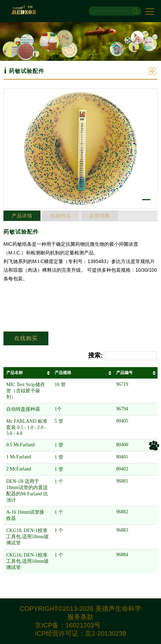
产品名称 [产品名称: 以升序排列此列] (15, 373)
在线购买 (26, 338)
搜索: (122, 356)
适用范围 (100, 216)
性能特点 (61, 216)
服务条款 (80, 617)
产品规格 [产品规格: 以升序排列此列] (63, 373)
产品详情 (22, 216)
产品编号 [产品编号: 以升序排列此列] (124, 373)
